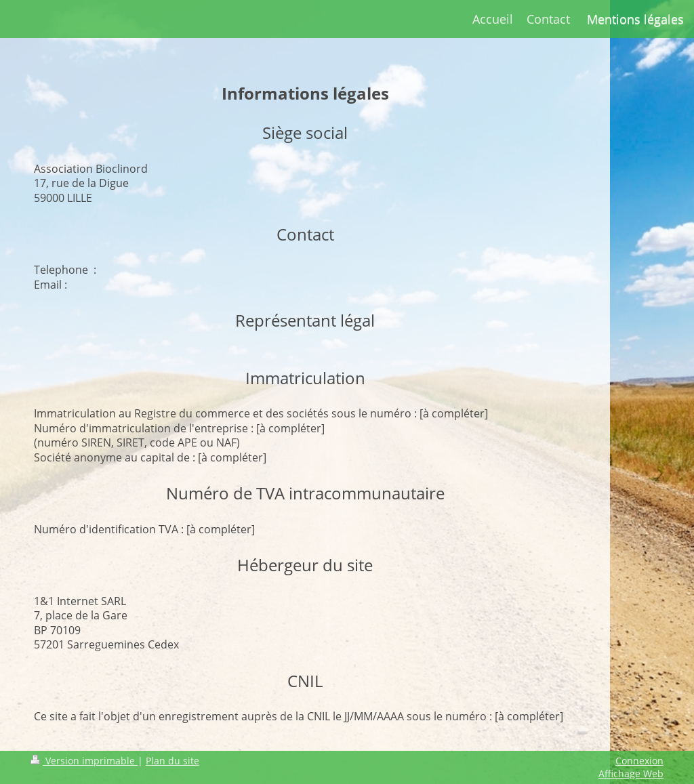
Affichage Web (631, 773)
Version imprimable (84, 761)
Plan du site (172, 761)
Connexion (639, 761)
